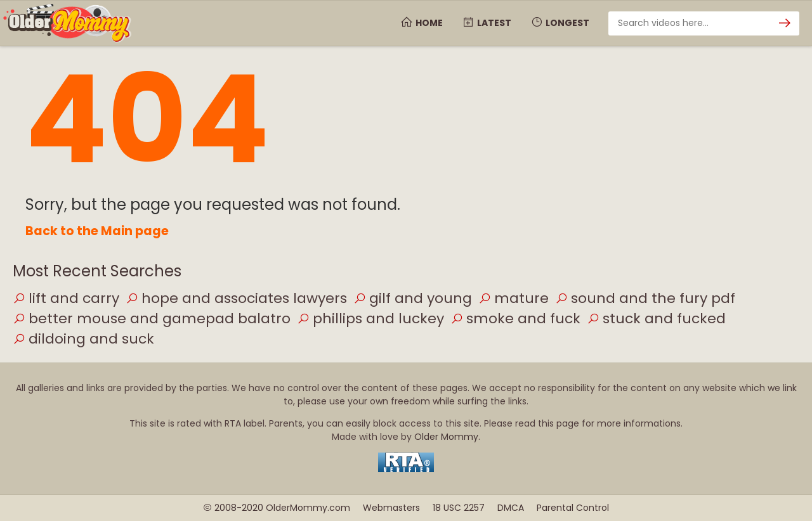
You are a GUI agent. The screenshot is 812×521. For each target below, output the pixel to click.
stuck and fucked (656, 318)
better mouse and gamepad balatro (152, 318)
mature (514, 298)
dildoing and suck (83, 339)
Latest (487, 23)
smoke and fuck (515, 318)
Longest (560, 23)
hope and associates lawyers (236, 298)
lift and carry (66, 298)
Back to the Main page (97, 231)
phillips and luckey (370, 318)
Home (422, 23)
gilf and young (413, 298)
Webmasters (391, 508)
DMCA (511, 508)
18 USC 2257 (459, 508)
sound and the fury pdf (645, 298)
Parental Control (573, 508)
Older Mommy (446, 437)
